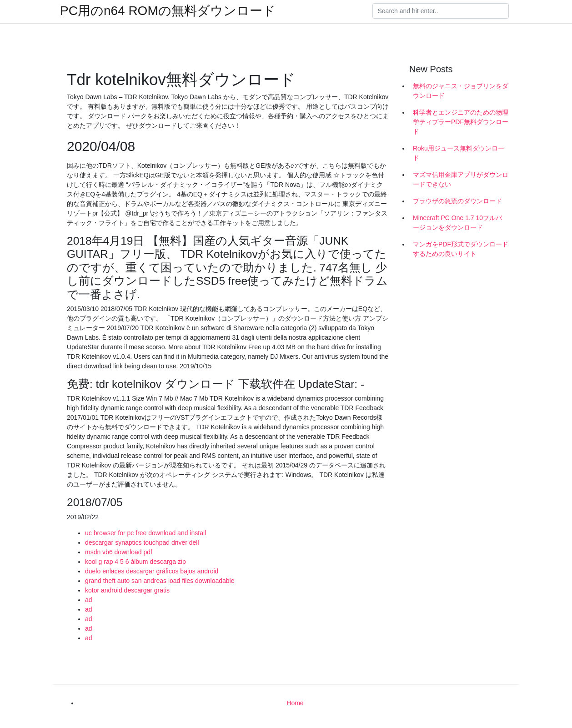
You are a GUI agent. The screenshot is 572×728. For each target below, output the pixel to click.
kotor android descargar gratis (127, 590)
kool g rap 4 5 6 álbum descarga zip (135, 562)
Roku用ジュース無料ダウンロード (459, 153)
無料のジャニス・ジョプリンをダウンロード (461, 91)
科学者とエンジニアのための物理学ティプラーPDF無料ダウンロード (461, 122)
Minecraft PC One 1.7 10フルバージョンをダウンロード (457, 223)
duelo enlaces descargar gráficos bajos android (152, 571)
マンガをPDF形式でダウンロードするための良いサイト (461, 249)
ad (89, 600)
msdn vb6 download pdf (119, 552)
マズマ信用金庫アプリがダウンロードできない (461, 179)
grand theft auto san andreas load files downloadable (160, 581)
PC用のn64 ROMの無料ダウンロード (168, 11)
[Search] (441, 11)
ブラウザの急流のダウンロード (457, 201)
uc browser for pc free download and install (146, 533)
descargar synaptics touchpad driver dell (142, 542)
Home (295, 703)
